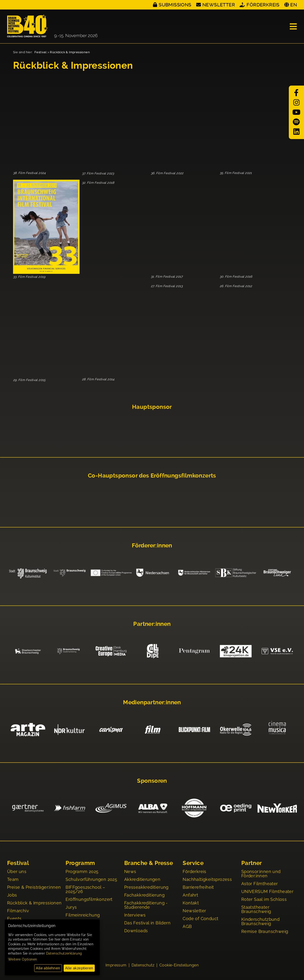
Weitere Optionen (22, 959)
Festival (40, 52)
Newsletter (219, 5)
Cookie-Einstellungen (179, 966)
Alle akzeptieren (79, 968)
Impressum (116, 966)
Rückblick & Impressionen (70, 52)
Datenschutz (143, 966)
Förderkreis (263, 5)
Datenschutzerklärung (64, 953)
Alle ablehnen (48, 968)
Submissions (175, 5)
